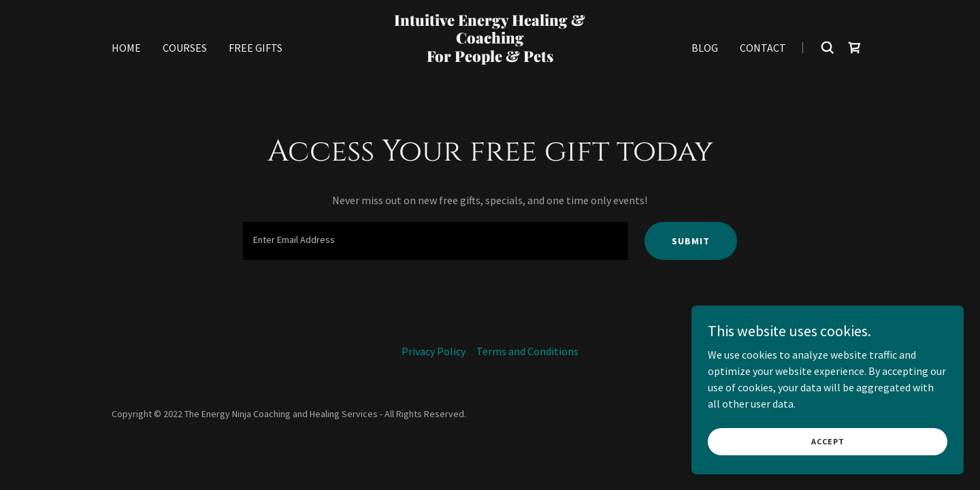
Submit (691, 241)
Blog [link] (705, 48)
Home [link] (126, 48)
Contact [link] (763, 48)
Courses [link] (185, 48)
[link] (490, 76)
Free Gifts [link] (256, 48)
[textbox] (435, 241)
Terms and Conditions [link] (527, 351)
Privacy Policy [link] (434, 351)
